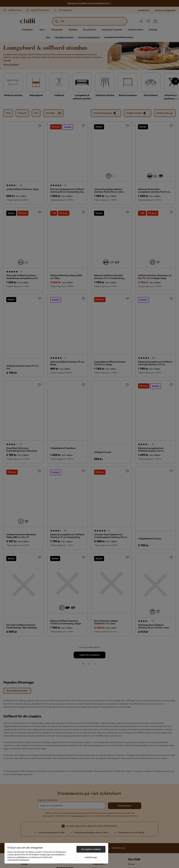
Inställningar (91, 857)
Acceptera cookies (91, 849)
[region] (56, 853)
